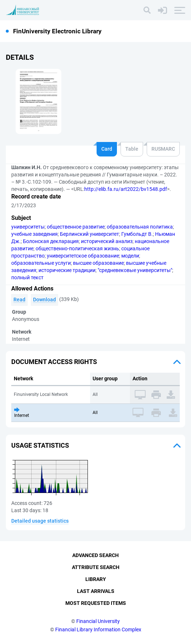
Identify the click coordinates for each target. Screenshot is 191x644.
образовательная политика (140, 227)
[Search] (147, 10)
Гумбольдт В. (137, 234)
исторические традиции (67, 270)
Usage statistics (40, 445)
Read (19, 300)
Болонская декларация (51, 241)
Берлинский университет (90, 234)
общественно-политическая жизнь (77, 248)
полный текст (27, 277)
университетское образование (83, 256)
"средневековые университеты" (135, 270)
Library (96, 579)
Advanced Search (95, 555)
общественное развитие (76, 227)
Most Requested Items (96, 603)
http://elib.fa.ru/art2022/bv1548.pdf (126, 189)
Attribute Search (96, 567)
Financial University (98, 621)
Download (44, 300)
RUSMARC (163, 149)
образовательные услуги (41, 263)
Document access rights (54, 362)
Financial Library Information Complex (98, 630)
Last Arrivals (96, 591)
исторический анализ (107, 241)
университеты (28, 227)
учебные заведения (34, 234)
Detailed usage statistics (40, 521)
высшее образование (98, 263)
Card (107, 149)
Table (132, 149)
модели (130, 256)
